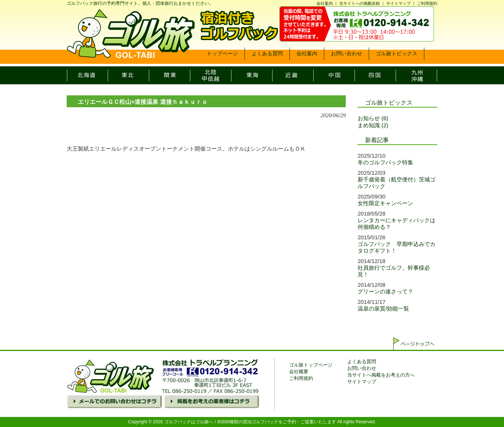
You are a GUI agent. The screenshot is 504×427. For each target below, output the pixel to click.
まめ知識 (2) (373, 125)
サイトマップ (398, 3)
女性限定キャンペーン (385, 203)
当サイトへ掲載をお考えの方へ (381, 375)
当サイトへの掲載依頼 (359, 3)
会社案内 (325, 3)
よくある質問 (362, 362)
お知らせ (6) (373, 118)
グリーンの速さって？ (385, 291)
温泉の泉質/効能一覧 (383, 308)
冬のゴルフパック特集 (385, 162)
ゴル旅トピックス (389, 103)
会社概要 (299, 372)
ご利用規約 (427, 3)
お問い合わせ (362, 368)
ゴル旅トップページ (311, 365)
